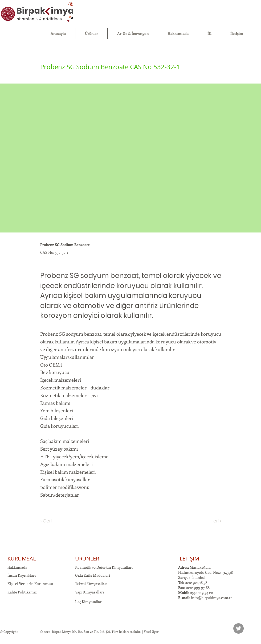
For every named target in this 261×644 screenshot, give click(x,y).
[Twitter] (238, 628)
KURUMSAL (22, 558)
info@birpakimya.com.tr (211, 598)
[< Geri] (58, 521)
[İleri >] (208, 521)
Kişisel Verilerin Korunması (30, 583)
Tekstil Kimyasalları (91, 584)
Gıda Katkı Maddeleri (93, 575)
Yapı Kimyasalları (89, 592)
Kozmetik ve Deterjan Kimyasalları (104, 567)
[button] (91, 34)
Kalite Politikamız (22, 592)
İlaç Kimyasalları (89, 602)
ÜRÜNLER (87, 558)
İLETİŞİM (189, 558)
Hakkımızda (17, 567)
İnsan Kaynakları (22, 575)
